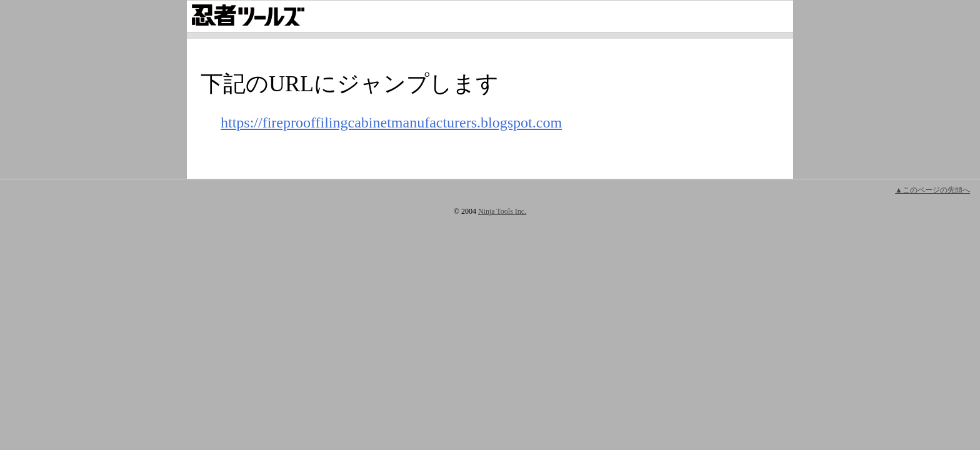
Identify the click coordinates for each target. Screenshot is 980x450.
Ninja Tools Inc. (502, 211)
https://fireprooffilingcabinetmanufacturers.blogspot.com (391, 122)
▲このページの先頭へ (932, 190)
